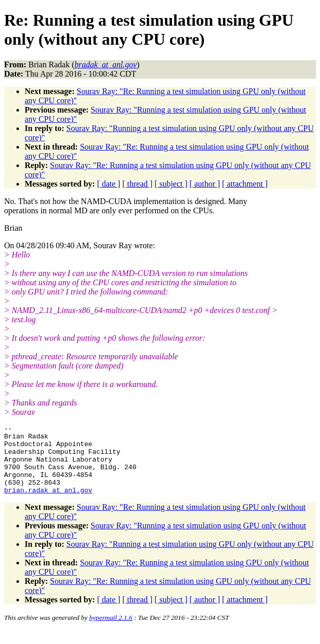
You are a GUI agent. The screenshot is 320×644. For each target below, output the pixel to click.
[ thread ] (137, 184)
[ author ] (205, 184)
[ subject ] (171, 184)
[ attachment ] (245, 184)
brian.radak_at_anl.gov (48, 504)
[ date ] (109, 184)
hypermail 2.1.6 (111, 631)
